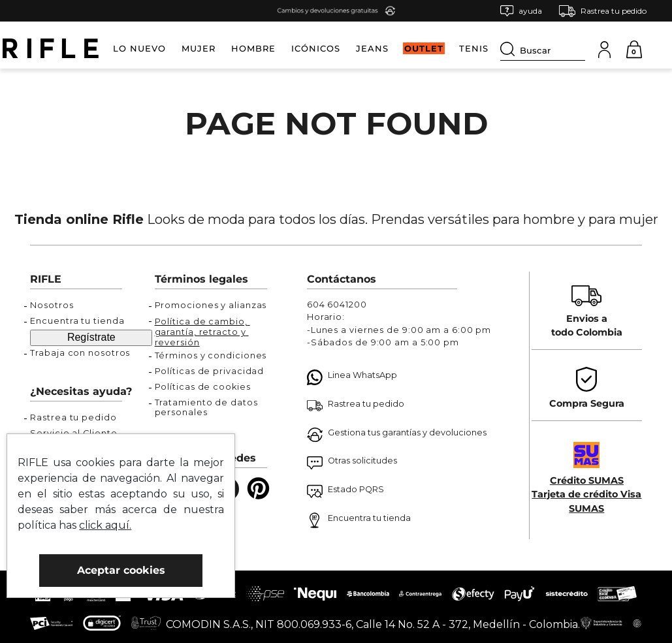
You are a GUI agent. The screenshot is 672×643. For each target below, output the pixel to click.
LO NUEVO (139, 48)
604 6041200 (337, 305)
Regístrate (91, 337)
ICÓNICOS (316, 48)
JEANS (372, 48)
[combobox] (543, 48)
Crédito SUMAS (587, 480)
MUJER (199, 48)
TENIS (474, 48)
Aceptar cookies (121, 570)
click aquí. (105, 525)
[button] (521, 11)
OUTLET (424, 48)
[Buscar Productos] (510, 49)
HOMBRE (253, 48)
